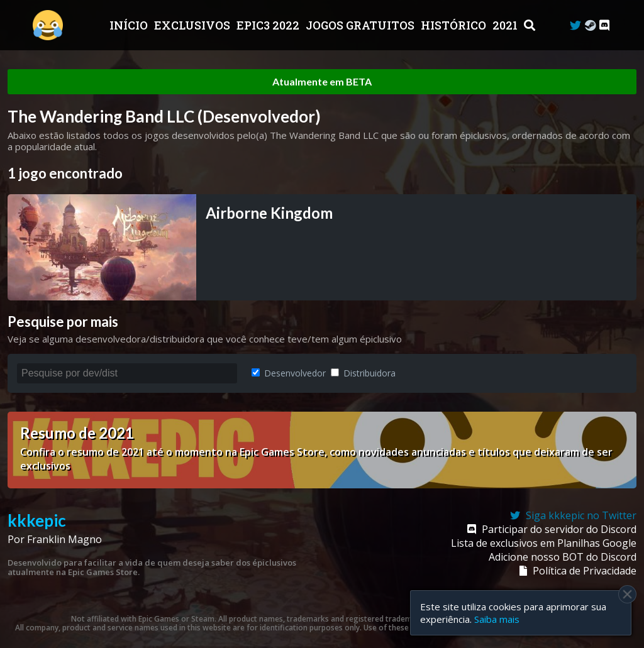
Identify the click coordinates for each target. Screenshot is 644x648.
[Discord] (604, 25)
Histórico (455, 25)
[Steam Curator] (590, 25)
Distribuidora (363, 373)
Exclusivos (193, 25)
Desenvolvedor (289, 373)
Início (130, 25)
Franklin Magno (64, 539)
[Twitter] (575, 25)
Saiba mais (497, 619)
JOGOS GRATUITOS (361, 25)
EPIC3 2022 (269, 25)
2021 (506, 25)
